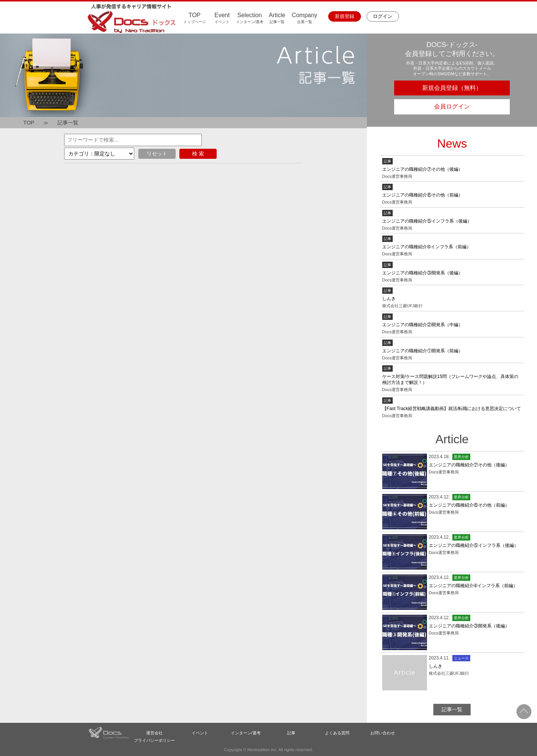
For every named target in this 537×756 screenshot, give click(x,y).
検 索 (198, 154)
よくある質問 (337, 733)
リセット (157, 154)
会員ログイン (452, 106)
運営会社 (154, 733)
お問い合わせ (383, 733)
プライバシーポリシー (154, 740)
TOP (29, 123)
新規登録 (345, 16)
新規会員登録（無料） (452, 88)
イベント (200, 733)
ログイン (383, 16)
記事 (291, 733)
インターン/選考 (246, 733)
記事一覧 (68, 123)
